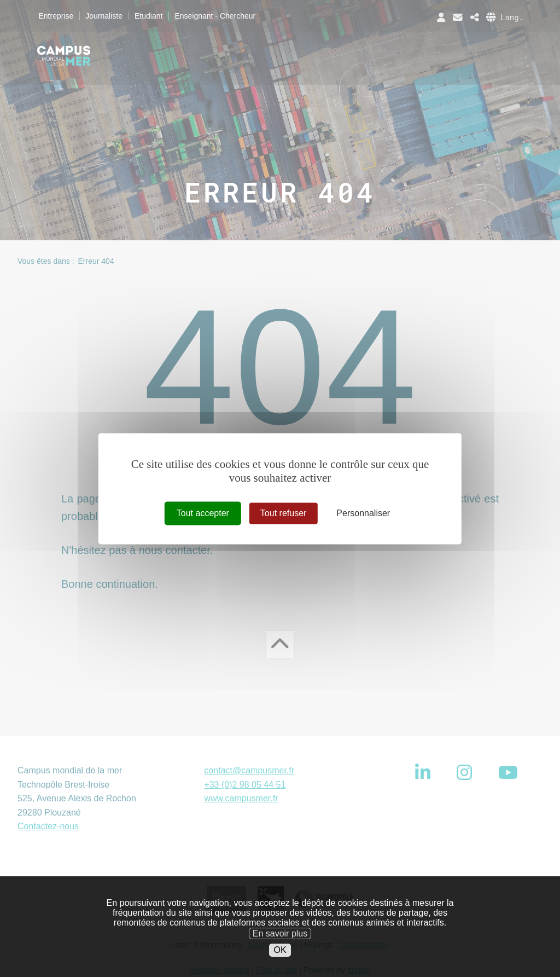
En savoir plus (280, 949)
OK (280, 966)
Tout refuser (283, 513)
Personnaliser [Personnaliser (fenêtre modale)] (363, 513)
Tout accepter (203, 513)
